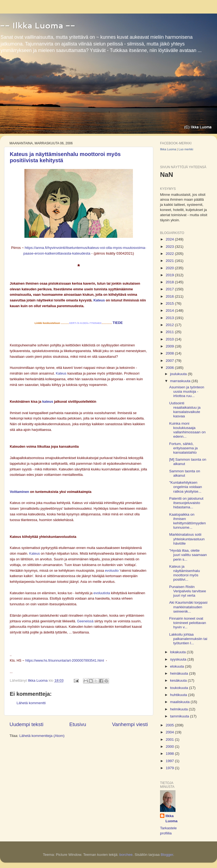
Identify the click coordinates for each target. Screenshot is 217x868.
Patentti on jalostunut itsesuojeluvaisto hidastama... (186, 503)
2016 (170, 296)
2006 (170, 368)
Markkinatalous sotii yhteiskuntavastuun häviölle (187, 539)
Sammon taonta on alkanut (185, 473)
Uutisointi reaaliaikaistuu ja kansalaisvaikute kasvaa (185, 410)
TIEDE (118, 323)
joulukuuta (179, 374)
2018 (170, 282)
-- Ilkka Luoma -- (38, 25)
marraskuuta (181, 381)
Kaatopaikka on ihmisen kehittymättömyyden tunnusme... (188, 521)
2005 (170, 725)
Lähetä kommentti (31, 703)
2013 (170, 318)
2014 (170, 311)
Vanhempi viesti (130, 724)
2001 (170, 739)
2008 (170, 353)
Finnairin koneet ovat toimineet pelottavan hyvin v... (188, 623)
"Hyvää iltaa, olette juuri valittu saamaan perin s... (188, 555)
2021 (170, 261)
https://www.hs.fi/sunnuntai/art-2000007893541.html (65, 661)
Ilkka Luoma (168, 149)
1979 (170, 768)
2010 (170, 339)
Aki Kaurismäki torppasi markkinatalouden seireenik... (188, 607)
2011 (170, 332)
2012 (170, 325)
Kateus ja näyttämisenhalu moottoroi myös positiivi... (185, 573)
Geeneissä (85, 621)
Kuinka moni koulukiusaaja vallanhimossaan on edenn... (187, 430)
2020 (170, 268)
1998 (170, 754)
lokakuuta (178, 652)
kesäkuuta (179, 680)
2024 (170, 239)
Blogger (167, 855)
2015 (170, 303)
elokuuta (178, 666)
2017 (170, 289)
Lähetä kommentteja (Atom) (42, 736)
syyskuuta (179, 659)
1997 (170, 761)
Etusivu (78, 724)
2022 (170, 254)
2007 (170, 361)
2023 (170, 247)
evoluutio (112, 571)
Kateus (99, 300)
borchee (126, 855)
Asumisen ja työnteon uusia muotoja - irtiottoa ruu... (187, 391)
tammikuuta (180, 716)
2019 (170, 275)
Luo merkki (186, 149)
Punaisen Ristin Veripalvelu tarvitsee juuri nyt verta (188, 591)
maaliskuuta (180, 702)
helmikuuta (179, 709)
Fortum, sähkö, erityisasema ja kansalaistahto (184, 448)
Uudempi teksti (26, 724)
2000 (170, 747)
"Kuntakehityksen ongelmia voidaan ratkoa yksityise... (186, 487)
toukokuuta (180, 688)
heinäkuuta (180, 673)
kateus (48, 402)
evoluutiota (102, 593)
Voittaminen (19, 492)
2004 (170, 732)
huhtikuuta (179, 695)
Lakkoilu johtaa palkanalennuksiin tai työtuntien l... (188, 639)
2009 (170, 346)
